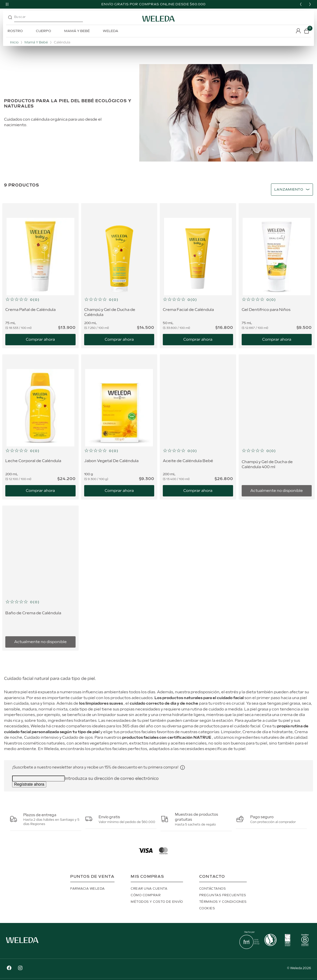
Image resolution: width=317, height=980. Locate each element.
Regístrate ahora (29, 784)
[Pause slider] (7, 4)
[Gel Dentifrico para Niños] (277, 276)
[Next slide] (310, 4)
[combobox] (52, 19)
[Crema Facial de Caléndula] (198, 276)
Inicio (14, 43)
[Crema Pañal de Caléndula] (40, 276)
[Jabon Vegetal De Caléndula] (119, 427)
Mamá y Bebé (36, 43)
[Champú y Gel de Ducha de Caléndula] (119, 276)
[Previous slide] (301, 4)
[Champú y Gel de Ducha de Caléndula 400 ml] (277, 427)
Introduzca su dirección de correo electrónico (112, 779)
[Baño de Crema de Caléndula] (40, 578)
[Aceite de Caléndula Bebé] (198, 427)
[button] (40, 300)
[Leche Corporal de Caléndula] (40, 427)
